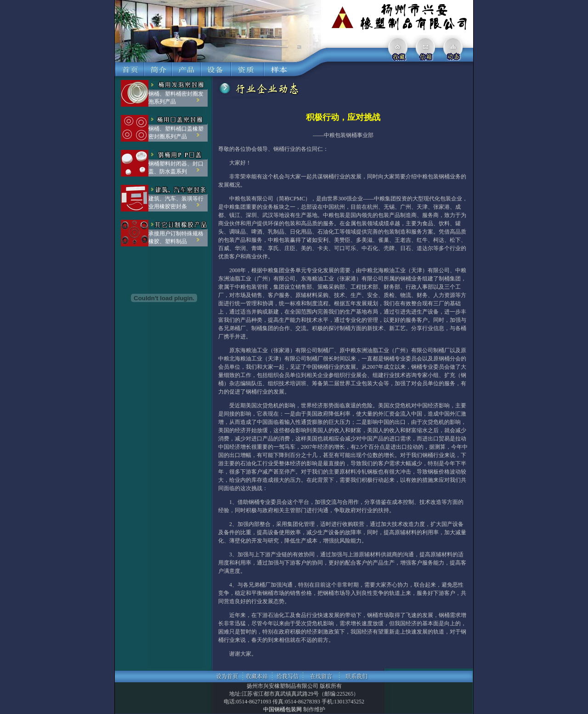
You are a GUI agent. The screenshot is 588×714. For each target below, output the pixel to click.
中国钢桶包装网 (283, 709)
